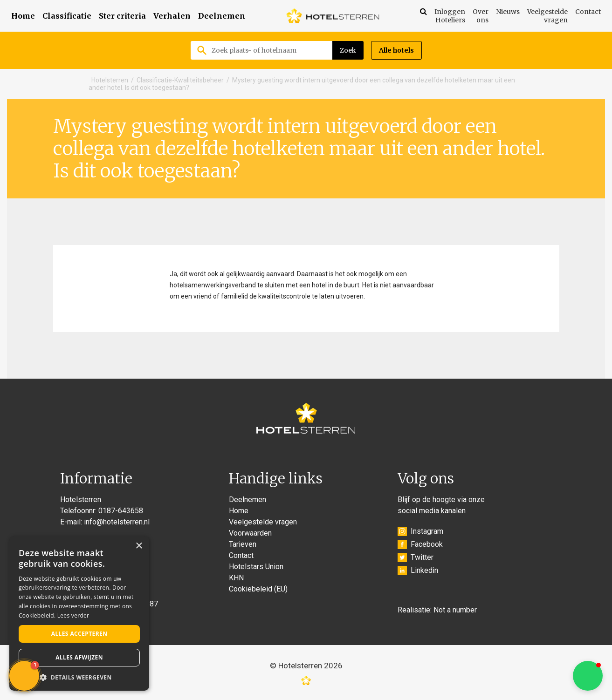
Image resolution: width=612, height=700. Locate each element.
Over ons (481, 16)
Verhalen (172, 16)
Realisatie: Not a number (437, 610)
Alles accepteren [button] (79, 634)
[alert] (79, 613)
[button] (588, 676)
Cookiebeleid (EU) (258, 589)
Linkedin (418, 571)
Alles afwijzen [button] (79, 657)
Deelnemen (222, 16)
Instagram (420, 531)
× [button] (139, 546)
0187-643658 (121, 511)
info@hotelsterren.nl (117, 522)
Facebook (420, 544)
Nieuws (508, 12)
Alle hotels (396, 50)
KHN (236, 578)
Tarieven (243, 544)
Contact (588, 12)
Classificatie (67, 16)
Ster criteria (122, 16)
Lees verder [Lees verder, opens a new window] (73, 615)
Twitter (416, 557)
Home (23, 16)
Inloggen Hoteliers (450, 16)
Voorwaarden (250, 533)
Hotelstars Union (256, 567)
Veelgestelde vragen (547, 16)
